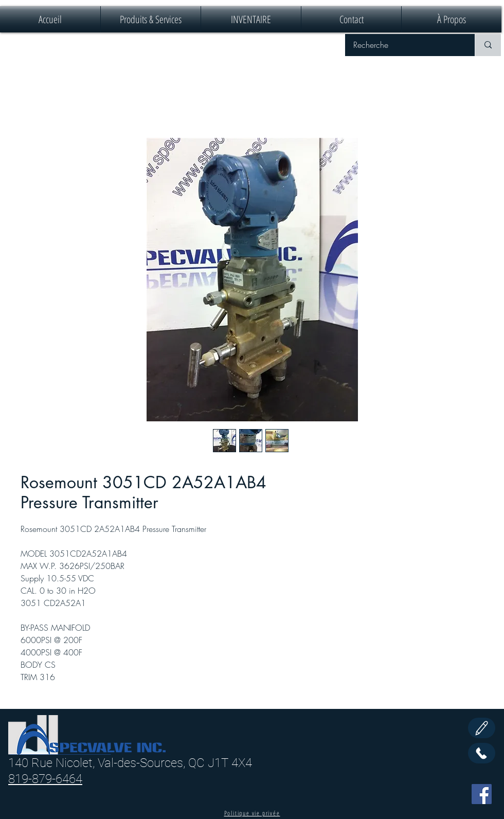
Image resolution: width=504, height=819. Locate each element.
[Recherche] (403, 45)
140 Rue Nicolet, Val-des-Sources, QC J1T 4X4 (130, 763)
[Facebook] (482, 794)
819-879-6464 (45, 779)
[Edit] (482, 728)
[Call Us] (482, 753)
